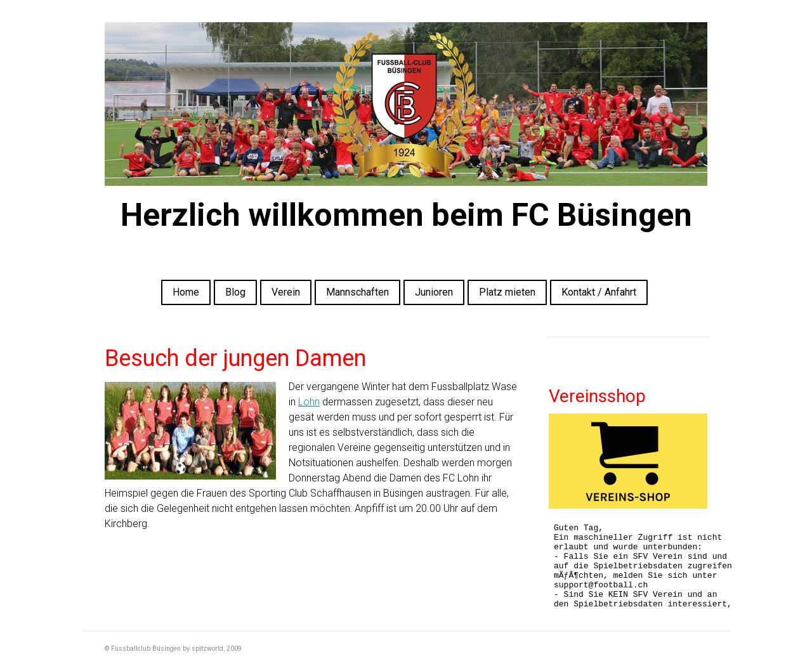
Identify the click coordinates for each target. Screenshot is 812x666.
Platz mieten (507, 292)
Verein (286, 292)
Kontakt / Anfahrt (599, 292)
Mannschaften (357, 292)
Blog (235, 292)
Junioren (434, 292)
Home (186, 292)
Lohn (309, 402)
